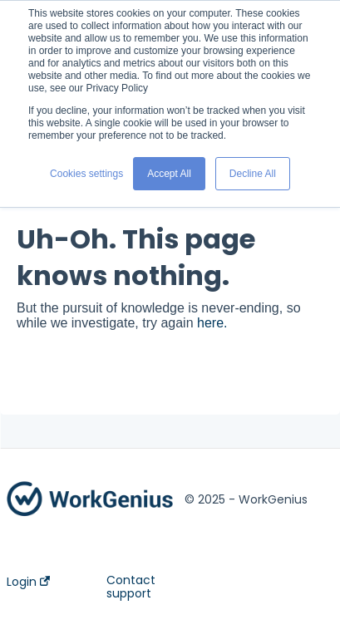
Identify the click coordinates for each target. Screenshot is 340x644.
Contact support (131, 587)
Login (28, 582)
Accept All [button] (169, 174)
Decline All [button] (253, 174)
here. (212, 323)
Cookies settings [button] (86, 174)
